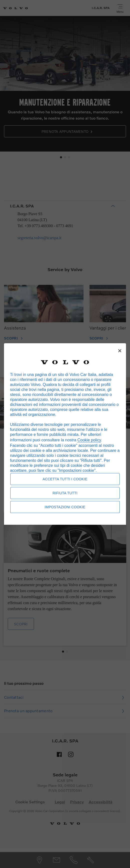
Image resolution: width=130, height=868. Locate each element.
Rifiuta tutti (65, 493)
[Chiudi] (120, 351)
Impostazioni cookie (65, 507)
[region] (65, 434)
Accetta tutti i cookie (65, 479)
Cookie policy (89, 440)
